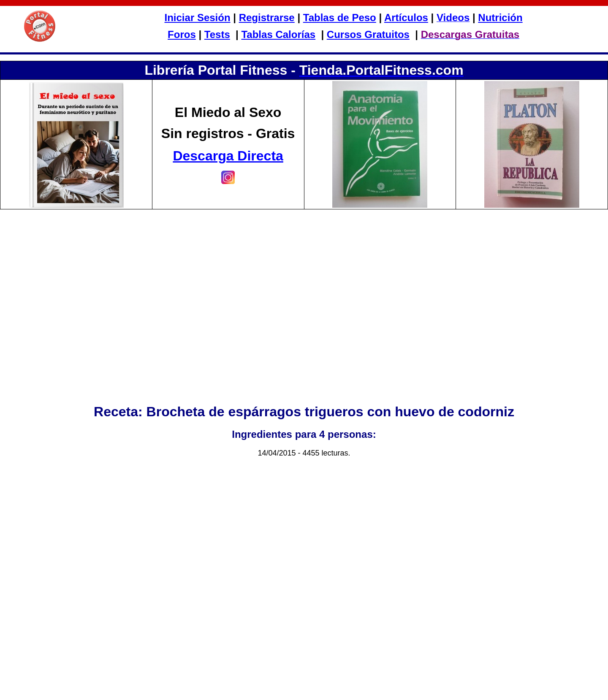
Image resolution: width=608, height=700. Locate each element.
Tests (217, 34)
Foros (182, 34)
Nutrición (500, 18)
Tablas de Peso (340, 18)
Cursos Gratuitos (368, 34)
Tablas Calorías (278, 34)
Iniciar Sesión (198, 18)
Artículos (406, 18)
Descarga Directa (228, 156)
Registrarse (267, 18)
